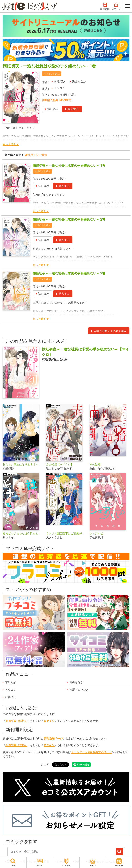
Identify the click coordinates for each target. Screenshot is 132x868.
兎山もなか (79, 81)
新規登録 (105, 6)
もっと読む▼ (11, 144)
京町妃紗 (59, 81)
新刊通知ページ (53, 739)
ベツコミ (59, 88)
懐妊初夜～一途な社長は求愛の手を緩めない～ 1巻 (69, 165)
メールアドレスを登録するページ (91, 752)
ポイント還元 (53, 74)
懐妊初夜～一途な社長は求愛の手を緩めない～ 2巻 (69, 219)
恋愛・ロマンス (79, 690)
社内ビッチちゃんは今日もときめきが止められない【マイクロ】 (23, 533)
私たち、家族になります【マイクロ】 (23, 464)
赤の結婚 (95, 464)
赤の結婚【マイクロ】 (60, 464)
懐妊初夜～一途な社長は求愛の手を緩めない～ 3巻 (69, 273)
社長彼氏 (11, 697)
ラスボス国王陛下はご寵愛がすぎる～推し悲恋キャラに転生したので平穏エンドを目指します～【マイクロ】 (66, 533)
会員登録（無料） (16, 721)
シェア (45, 764)
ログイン (116, 6)
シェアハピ (96, 533)
